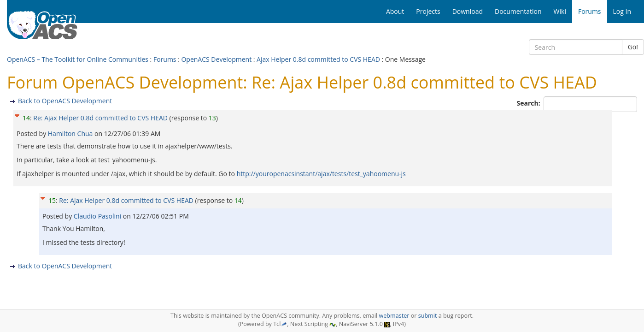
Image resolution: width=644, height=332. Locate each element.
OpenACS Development (216, 59)
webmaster (394, 316)
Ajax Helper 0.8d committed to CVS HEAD (318, 59)
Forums (165, 59)
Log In (622, 11)
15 (52, 200)
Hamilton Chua (71, 133)
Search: (530, 103)
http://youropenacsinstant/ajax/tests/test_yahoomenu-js (321, 174)
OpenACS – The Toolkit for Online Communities (78, 59)
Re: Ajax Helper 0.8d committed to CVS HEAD (100, 118)
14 (26, 118)
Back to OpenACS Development (65, 101)
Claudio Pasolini (98, 216)
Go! (633, 47)
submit (428, 316)
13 (212, 118)
